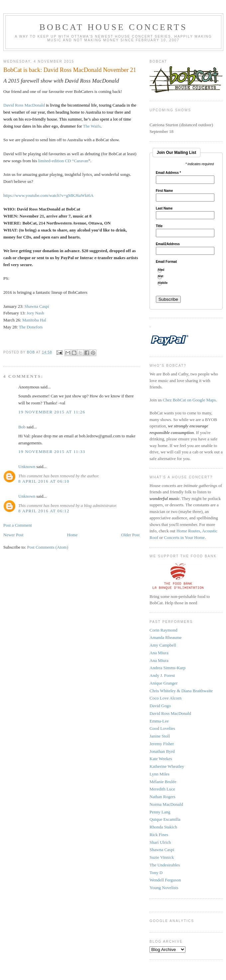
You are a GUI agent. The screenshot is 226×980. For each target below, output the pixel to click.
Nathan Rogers (163, 797)
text (163, 276)
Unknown (27, 467)
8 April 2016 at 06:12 (44, 511)
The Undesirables (165, 865)
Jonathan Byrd (162, 751)
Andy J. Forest (162, 675)
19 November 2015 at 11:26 (52, 412)
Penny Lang (160, 812)
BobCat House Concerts (113, 27)
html (164, 270)
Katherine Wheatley (167, 766)
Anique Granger (164, 683)
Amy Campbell (163, 645)
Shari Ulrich (160, 842)
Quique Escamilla (165, 819)
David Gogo (160, 706)
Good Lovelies (162, 728)
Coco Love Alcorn (166, 698)
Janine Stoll (160, 736)
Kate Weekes (161, 759)
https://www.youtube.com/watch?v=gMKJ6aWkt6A (49, 195)
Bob (22, 427)
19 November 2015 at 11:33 (52, 452)
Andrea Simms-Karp (168, 668)
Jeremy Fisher (162, 744)
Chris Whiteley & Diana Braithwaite (181, 691)
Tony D (156, 873)
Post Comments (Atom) (48, 547)
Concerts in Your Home (184, 537)
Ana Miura (159, 653)
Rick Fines (159, 835)
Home (72, 535)
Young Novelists (164, 888)
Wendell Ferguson (165, 880)
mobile (165, 283)
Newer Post (13, 535)
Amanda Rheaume (166, 637)
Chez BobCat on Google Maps (189, 400)
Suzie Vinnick (162, 857)
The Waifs (92, 126)
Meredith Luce (162, 789)
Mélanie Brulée (163, 782)
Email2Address (168, 244)
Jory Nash (35, 313)
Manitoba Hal (34, 320)
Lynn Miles (160, 774)
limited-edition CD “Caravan (63, 161)
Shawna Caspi (37, 306)
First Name (165, 191)
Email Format (166, 262)
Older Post (130, 535)
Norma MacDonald (166, 804)
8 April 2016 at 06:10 (44, 481)
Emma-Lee (159, 721)
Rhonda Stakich (163, 827)
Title (159, 226)
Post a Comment (18, 525)
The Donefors (31, 327)
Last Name (164, 209)
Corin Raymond (163, 630)
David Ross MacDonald (24, 105)
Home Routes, (189, 531)
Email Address (169, 173)
